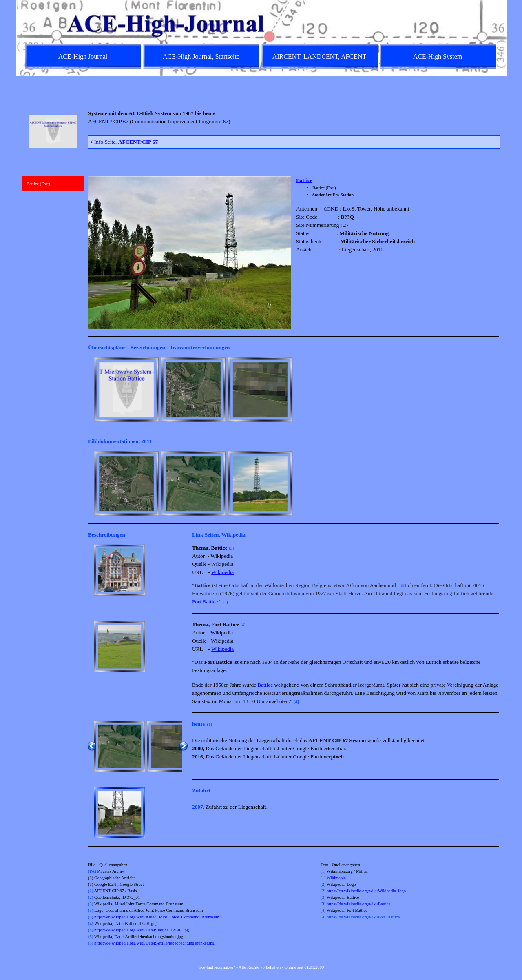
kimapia (339, 878)
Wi (329, 878)
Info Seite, (126, 142)
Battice (304, 180)
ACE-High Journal (83, 57)
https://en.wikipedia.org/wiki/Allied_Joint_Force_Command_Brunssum (157, 917)
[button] (119, 570)
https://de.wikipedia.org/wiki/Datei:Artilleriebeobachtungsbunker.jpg (154, 943)
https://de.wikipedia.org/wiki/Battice (358, 904)
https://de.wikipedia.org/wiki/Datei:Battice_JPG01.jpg (142, 930)
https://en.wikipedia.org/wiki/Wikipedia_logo (366, 891)
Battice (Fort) (38, 184)
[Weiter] (495, 390)
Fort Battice (205, 602)
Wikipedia (222, 572)
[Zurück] (92, 390)
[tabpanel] (261, 96)
